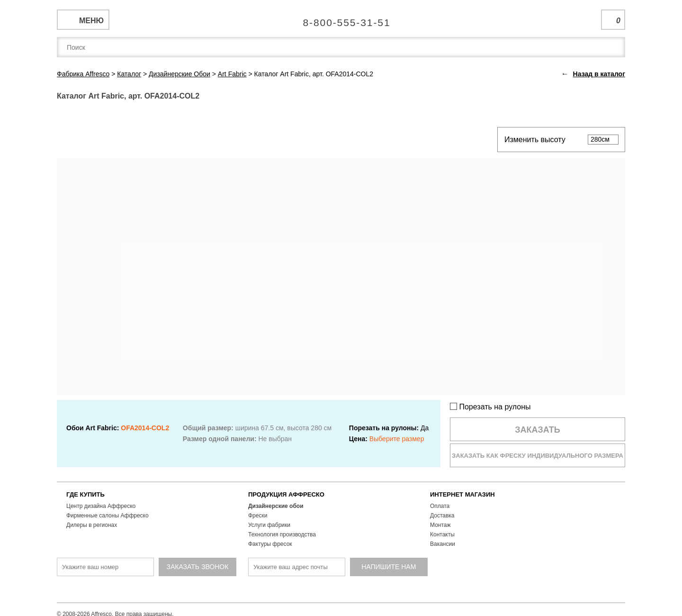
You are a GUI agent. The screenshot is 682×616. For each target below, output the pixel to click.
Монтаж (440, 525)
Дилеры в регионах (92, 525)
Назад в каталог (599, 74)
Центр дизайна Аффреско (101, 506)
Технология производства (282, 534)
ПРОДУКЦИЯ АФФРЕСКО (286, 494)
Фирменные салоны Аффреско (108, 516)
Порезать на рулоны (490, 407)
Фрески (258, 516)
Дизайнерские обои (276, 506)
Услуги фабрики (269, 525)
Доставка (442, 516)
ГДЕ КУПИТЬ (85, 494)
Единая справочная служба (341, 19)
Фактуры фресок (270, 544)
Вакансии (443, 544)
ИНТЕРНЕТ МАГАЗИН (462, 494)
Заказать (538, 430)
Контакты (442, 534)
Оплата (440, 506)
